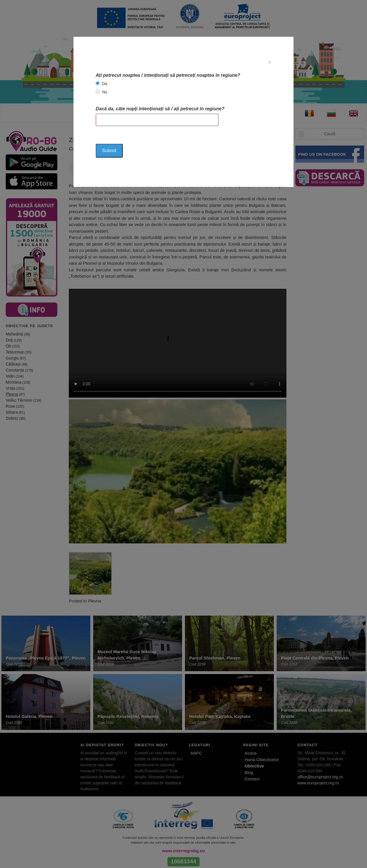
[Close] (270, 62)
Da (105, 84)
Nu (105, 92)
